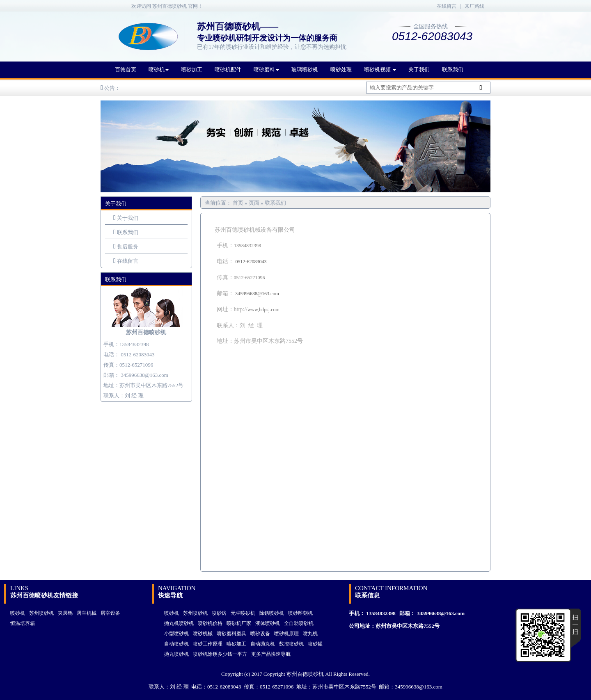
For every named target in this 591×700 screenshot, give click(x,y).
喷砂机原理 (286, 634)
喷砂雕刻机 (300, 613)
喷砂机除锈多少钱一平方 (220, 654)
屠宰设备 (110, 613)
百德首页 (126, 70)
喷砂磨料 (266, 70)
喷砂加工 (192, 70)
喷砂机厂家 (239, 623)
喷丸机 (310, 634)
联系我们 (453, 70)
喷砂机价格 (210, 623)
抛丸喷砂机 (176, 654)
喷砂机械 (203, 634)
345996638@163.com (144, 375)
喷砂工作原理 (208, 644)
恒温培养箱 (23, 623)
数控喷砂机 (291, 644)
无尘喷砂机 (243, 613)
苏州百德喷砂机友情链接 (44, 595)
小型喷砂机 (176, 634)
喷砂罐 (315, 644)
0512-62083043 (137, 355)
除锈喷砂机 (272, 613)
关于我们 (419, 70)
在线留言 (447, 6)
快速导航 (170, 595)
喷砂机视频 (380, 70)
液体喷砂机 (268, 623)
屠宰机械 (87, 613)
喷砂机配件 (228, 70)
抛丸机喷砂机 (179, 623)
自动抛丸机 (263, 644)
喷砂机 (159, 70)
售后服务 (128, 247)
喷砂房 (219, 613)
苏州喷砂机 (41, 613)
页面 (254, 203)
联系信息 (367, 595)
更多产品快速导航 (271, 654)
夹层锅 (65, 613)
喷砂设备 (260, 634)
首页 (239, 203)
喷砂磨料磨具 (231, 634)
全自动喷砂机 (299, 623)
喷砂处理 (341, 70)
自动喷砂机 (176, 644)
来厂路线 (474, 6)
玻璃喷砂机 (305, 70)
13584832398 (381, 613)
